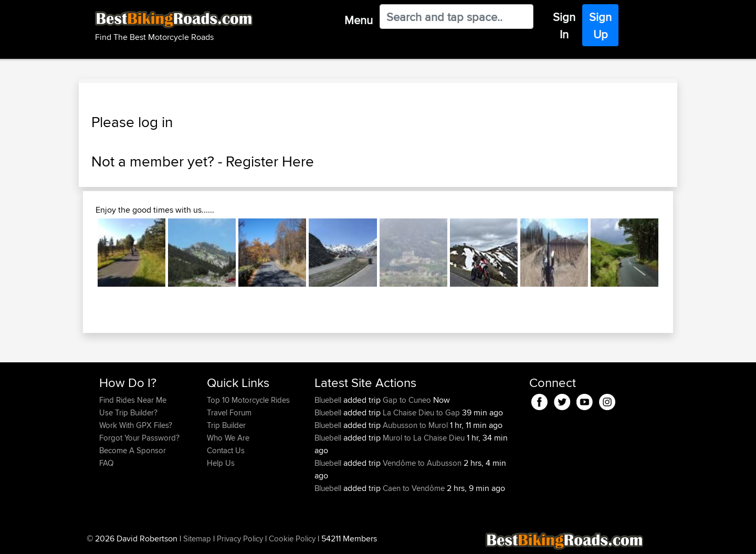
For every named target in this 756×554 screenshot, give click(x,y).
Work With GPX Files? (136, 425)
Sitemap (197, 539)
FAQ (106, 463)
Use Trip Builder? (128, 412)
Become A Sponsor (133, 450)
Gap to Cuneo (407, 400)
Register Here (270, 161)
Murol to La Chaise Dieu (424, 438)
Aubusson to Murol (415, 425)
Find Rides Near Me (133, 400)
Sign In (564, 25)
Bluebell (329, 400)
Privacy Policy (240, 539)
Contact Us (226, 450)
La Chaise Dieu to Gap (421, 412)
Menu (359, 20)
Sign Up (600, 25)
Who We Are (228, 438)
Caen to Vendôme (414, 488)
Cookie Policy (292, 539)
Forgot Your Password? (139, 438)
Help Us (221, 463)
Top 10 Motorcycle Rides (248, 400)
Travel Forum (229, 412)
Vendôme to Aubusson (422, 463)
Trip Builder (226, 425)
